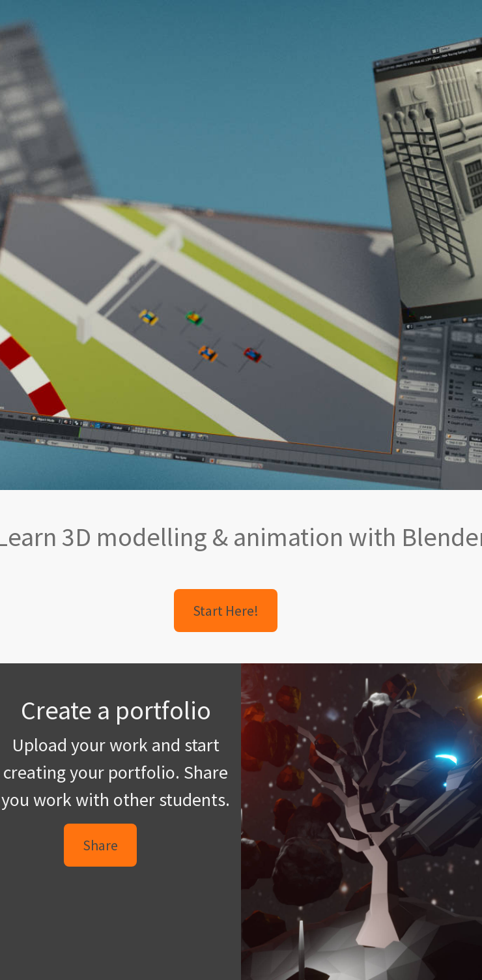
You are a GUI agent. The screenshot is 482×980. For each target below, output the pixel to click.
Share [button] (100, 845)
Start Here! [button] (226, 611)
